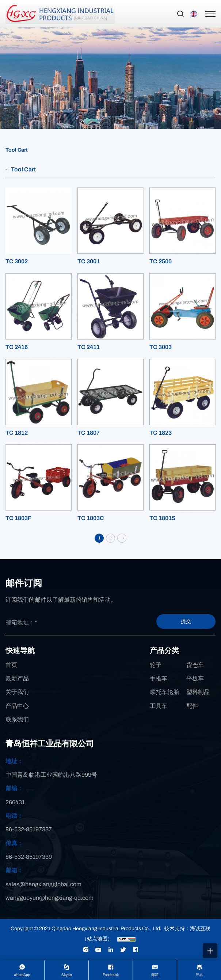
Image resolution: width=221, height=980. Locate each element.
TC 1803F (18, 518)
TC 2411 (89, 347)
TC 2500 (161, 261)
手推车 (159, 678)
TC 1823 (161, 433)
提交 (186, 621)
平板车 (195, 678)
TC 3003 (161, 347)
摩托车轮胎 (164, 692)
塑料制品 (198, 692)
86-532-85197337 (29, 829)
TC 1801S (163, 518)
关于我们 (17, 692)
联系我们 (17, 719)
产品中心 (17, 706)
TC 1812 (17, 433)
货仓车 (195, 665)
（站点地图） (97, 939)
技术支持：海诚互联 (187, 929)
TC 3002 (17, 261)
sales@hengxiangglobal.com (43, 884)
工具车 (159, 706)
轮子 (156, 665)
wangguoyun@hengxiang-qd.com (49, 898)
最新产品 (17, 678)
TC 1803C (91, 518)
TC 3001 (89, 261)
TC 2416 (17, 347)
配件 (192, 706)
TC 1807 (89, 433)
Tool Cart (17, 150)
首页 (11, 665)
